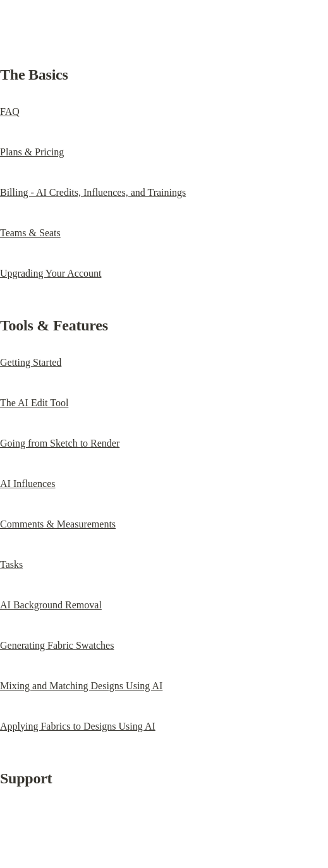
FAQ (10, 112)
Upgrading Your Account (51, 273)
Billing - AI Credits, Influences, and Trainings (93, 192)
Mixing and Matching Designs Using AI (81, 686)
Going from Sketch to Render (60, 443)
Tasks (11, 564)
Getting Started (31, 362)
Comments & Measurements (58, 524)
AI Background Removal (51, 605)
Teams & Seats (30, 233)
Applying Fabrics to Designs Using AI (78, 726)
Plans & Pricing (32, 152)
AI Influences (28, 484)
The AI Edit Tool (34, 403)
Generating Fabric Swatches (57, 645)
